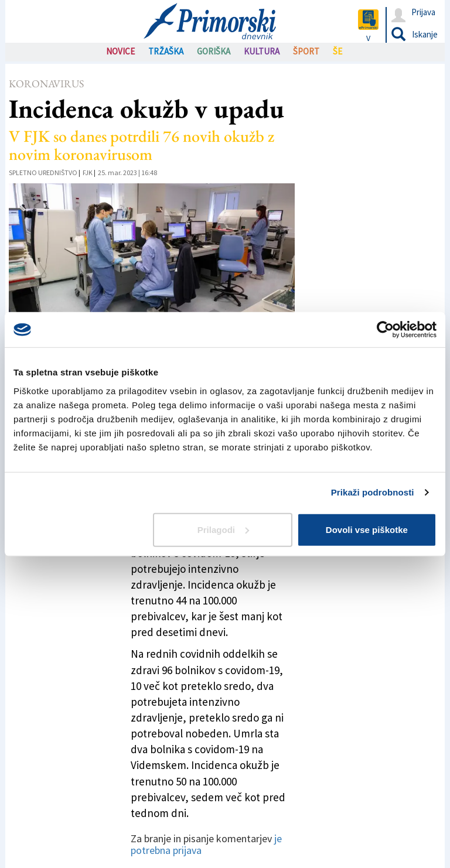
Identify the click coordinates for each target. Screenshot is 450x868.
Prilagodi (223, 529)
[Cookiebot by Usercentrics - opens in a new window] (385, 330)
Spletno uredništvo (43, 172)
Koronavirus (46, 83)
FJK (88, 172)
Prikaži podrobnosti (373, 492)
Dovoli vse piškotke (367, 529)
